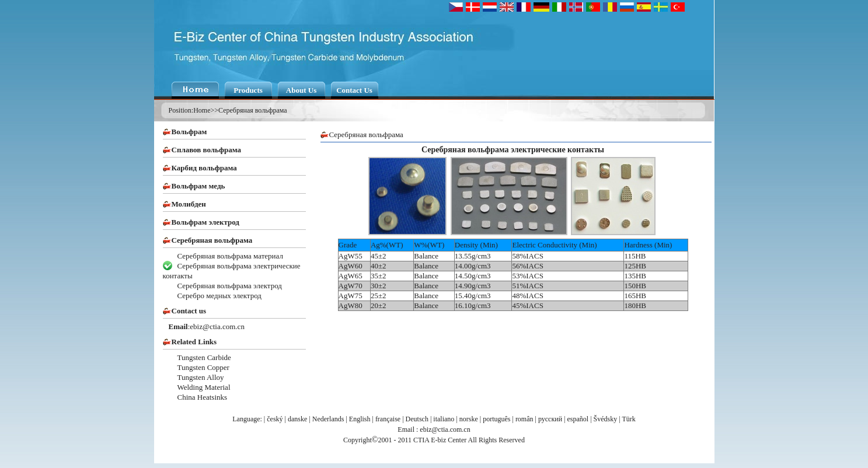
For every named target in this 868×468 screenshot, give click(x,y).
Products (248, 90)
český (275, 419)
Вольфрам (189, 132)
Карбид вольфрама (204, 168)
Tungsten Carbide (204, 357)
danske (297, 419)
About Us (301, 90)
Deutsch (417, 419)
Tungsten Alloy (201, 377)
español (578, 419)
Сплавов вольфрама (206, 150)
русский (550, 419)
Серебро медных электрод (219, 296)
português (496, 419)
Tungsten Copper (203, 367)
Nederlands (328, 419)
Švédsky (606, 419)
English (360, 419)
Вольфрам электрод (205, 222)
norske (469, 419)
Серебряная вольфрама (253, 110)
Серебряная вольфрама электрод (230, 286)
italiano (444, 419)
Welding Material (204, 387)
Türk (628, 419)
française (388, 419)
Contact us (189, 311)
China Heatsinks (203, 397)
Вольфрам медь (198, 186)
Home (202, 110)
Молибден (189, 204)
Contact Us (354, 90)
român (524, 419)
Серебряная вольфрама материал (230, 256)
